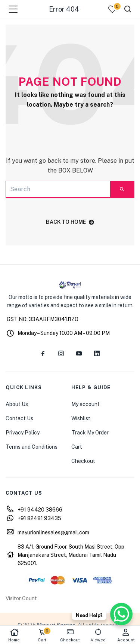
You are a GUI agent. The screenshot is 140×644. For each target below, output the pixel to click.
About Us (17, 404)
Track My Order (90, 433)
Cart (77, 447)
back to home (70, 222)
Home (14, 635)
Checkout (83, 461)
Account (126, 635)
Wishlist (81, 418)
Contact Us (19, 418)
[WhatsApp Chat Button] (121, 614)
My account (85, 404)
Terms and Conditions (32, 447)
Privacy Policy (23, 433)
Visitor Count (21, 598)
